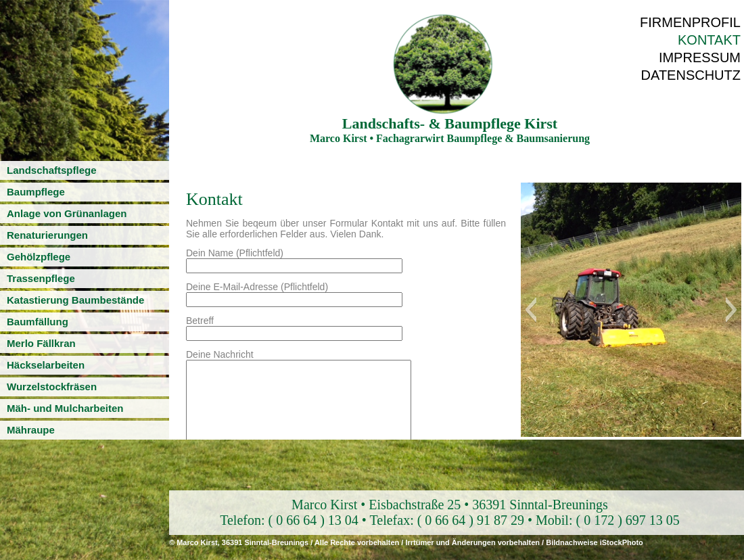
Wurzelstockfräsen (52, 387)
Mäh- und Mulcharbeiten (65, 408)
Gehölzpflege (39, 257)
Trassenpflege (41, 278)
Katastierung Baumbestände (75, 300)
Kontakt (709, 40)
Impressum (700, 57)
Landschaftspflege (52, 170)
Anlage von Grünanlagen (67, 213)
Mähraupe (31, 430)
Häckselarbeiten (46, 365)
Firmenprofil (690, 22)
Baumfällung (38, 322)
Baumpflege (36, 192)
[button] (531, 310)
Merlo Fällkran (41, 343)
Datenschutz (691, 75)
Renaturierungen (47, 235)
